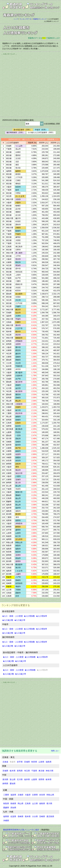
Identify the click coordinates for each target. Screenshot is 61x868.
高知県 (13, 808)
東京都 (41, 771)
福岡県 (6, 816)
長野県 (41, 779)
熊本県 (28, 816)
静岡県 (5, 784)
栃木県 (13, 771)
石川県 (20, 779)
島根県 (13, 804)
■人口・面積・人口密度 (13, 616)
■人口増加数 (30, 616)
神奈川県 (50, 771)
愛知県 (13, 784)
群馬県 (20, 771)
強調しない (55, 751)
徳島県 (42, 804)
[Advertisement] (31, 85)
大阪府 (28, 795)
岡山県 (21, 804)
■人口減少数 (8, 620)
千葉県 (34, 771)
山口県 (35, 804)
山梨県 (34, 779)
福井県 (27, 779)
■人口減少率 (20, 620)
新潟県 (5, 779)
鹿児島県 (50, 816)
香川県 (49, 804)
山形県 (41, 762)
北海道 (5, 762)
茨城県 (5, 771)
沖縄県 (6, 821)
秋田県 (34, 762)
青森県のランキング (40, 19)
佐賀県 (13, 816)
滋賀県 (13, 795)
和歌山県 (50, 795)
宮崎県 (42, 816)
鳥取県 (6, 804)
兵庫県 (35, 795)
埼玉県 (27, 771)
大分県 (35, 816)
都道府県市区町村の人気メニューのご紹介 (21, 830)
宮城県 (27, 762)
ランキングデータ (26, 19)
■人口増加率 (42, 616)
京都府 (21, 795)
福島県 (49, 762)
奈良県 (42, 795)
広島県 (28, 804)
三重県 (6, 795)
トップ (16, 19)
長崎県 (21, 816)
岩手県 (20, 762)
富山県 (13, 779)
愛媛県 (6, 808)
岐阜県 (49, 779)
